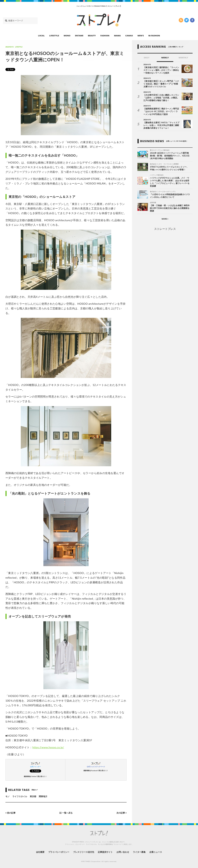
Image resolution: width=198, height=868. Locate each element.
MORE (165, 219)
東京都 (33, 796)
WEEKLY (165, 58)
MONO (67, 36)
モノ (8, 796)
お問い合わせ (123, 852)
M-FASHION (154, 36)
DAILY (147, 58)
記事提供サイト (105, 852)
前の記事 (10, 813)
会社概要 (40, 852)
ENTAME (79, 36)
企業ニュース (156, 852)
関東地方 (43, 796)
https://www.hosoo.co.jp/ (48, 747)
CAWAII (129, 36)
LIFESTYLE (54, 36)
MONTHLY (183, 58)
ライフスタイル (20, 796)
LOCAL (41, 36)
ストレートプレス (165, 229)
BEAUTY (92, 36)
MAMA (117, 36)
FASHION (105, 36)
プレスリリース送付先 (84, 852)
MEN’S (141, 36)
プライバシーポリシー (59, 852)
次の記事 (122, 813)
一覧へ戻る (66, 813)
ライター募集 (139, 852)
